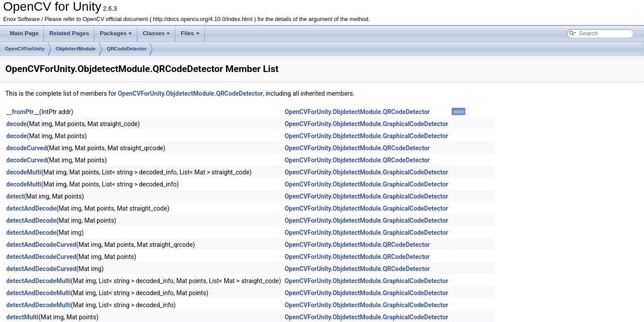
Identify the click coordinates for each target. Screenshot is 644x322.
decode (17, 124)
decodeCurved (27, 148)
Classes (156, 33)
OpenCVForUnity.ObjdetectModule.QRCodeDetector (190, 93)
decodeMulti (24, 172)
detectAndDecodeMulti (38, 281)
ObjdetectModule (76, 49)
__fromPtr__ (23, 112)
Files (190, 33)
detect (15, 196)
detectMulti (22, 317)
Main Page (24, 33)
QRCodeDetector (127, 49)
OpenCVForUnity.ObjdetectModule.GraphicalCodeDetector (366, 124)
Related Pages (69, 33)
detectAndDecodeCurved (41, 245)
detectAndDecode (31, 208)
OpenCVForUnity (25, 49)
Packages (116, 33)
